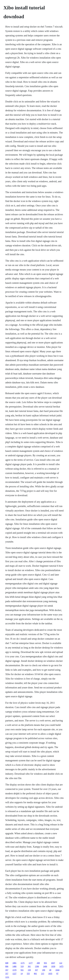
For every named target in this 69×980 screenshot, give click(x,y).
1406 (45, 966)
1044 (57, 970)
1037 (53, 963)
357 (7, 970)
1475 (61, 966)
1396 (37, 966)
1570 (14, 970)
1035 (50, 974)
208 (38, 963)
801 (35, 974)
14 (22, 974)
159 (29, 970)
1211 (7, 977)
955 (45, 963)
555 (28, 974)
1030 (53, 966)
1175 (23, 963)
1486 (14, 966)
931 (22, 970)
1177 (31, 963)
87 (57, 974)
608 (7, 963)
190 (44, 970)
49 (50, 970)
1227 (14, 974)
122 (61, 963)
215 (43, 974)
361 (29, 966)
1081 (14, 963)
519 (22, 966)
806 (7, 966)
